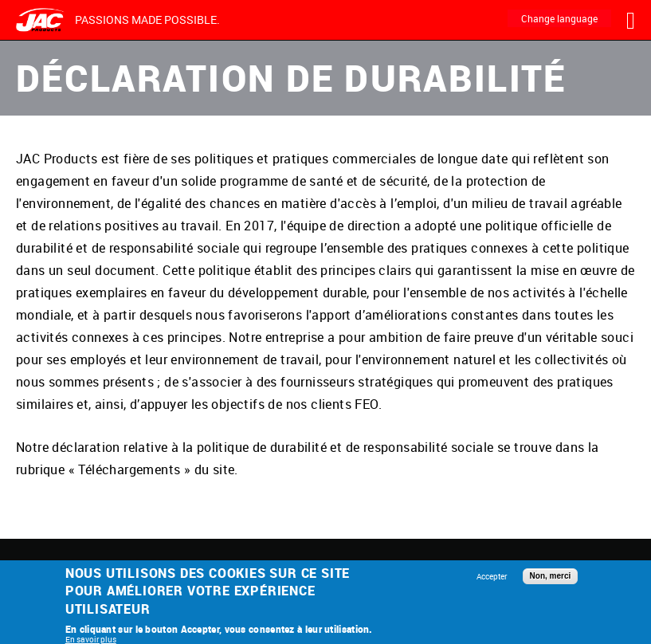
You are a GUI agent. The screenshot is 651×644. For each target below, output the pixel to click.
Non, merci (551, 576)
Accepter (492, 576)
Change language (559, 18)
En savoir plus (91, 639)
